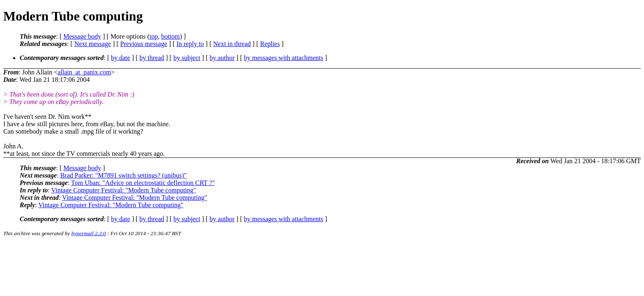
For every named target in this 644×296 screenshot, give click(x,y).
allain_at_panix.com (84, 72)
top (154, 36)
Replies (270, 44)
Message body (82, 36)
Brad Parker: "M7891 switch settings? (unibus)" (124, 175)
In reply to (190, 44)
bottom (170, 36)
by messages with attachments (284, 58)
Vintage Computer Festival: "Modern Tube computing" (124, 190)
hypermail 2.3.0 (89, 233)
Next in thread (232, 44)
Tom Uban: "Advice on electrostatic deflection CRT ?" (143, 183)
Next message (93, 44)
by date (121, 58)
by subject (187, 58)
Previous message (144, 44)
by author (222, 58)
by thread (152, 58)
